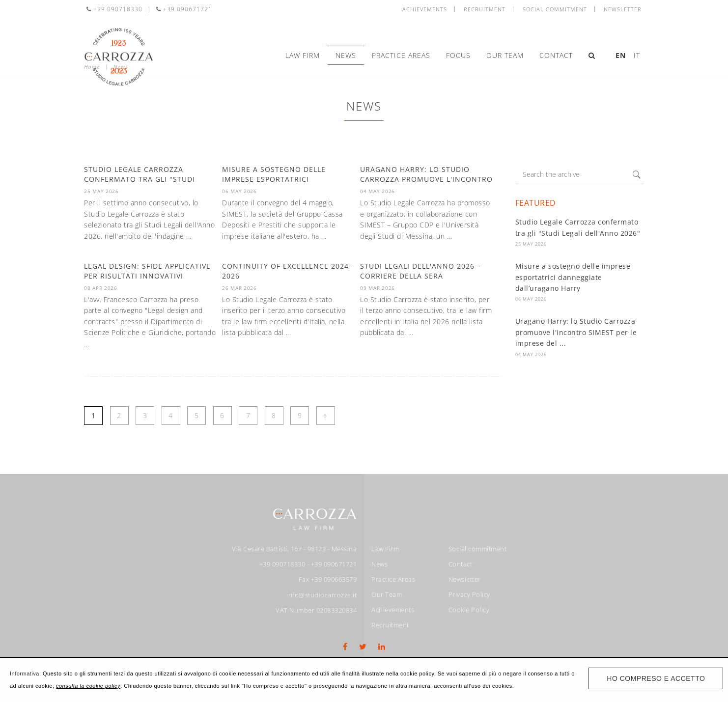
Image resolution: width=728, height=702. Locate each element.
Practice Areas (401, 55)
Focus (458, 55)
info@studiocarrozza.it (322, 595)
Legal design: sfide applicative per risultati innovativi (147, 271)
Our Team (505, 55)
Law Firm (303, 55)
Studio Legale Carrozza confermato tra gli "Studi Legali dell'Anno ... (140, 179)
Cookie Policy (469, 610)
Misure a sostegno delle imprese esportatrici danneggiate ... (274, 179)
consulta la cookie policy (88, 686)
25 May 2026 (531, 244)
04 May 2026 (531, 354)
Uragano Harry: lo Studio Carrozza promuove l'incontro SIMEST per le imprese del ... (576, 332)
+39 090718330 (114, 9)
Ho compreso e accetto (656, 678)
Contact (556, 55)
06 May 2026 (531, 299)
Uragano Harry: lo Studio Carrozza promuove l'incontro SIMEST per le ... (426, 179)
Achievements (425, 9)
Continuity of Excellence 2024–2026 (287, 271)
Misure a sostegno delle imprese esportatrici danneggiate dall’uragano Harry (573, 277)
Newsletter (623, 9)
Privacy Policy (469, 594)
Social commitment (555, 9)
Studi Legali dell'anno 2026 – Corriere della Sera (420, 271)
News (346, 55)
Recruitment (485, 9)
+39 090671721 (184, 9)
